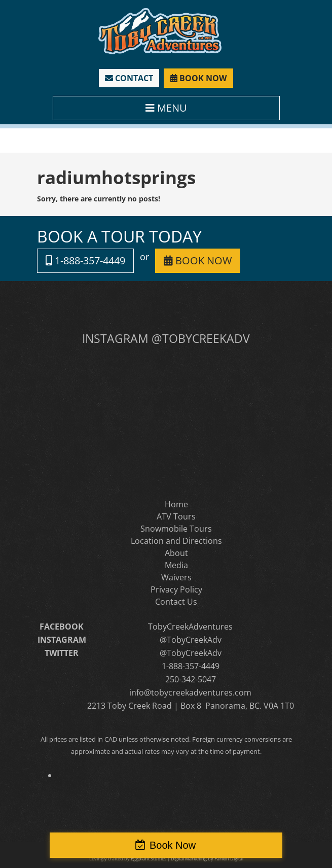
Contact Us (176, 602)
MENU (166, 108)
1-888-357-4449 (85, 261)
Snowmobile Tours (176, 529)
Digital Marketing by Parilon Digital (207, 859)
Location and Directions (176, 541)
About (176, 553)
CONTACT (129, 78)
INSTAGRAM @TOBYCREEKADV (166, 338)
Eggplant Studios (149, 859)
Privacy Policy (176, 589)
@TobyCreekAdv (191, 640)
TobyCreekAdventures (190, 627)
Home (176, 504)
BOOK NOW (198, 78)
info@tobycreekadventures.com (190, 692)
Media (176, 565)
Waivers (176, 577)
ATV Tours (176, 516)
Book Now (173, 845)
